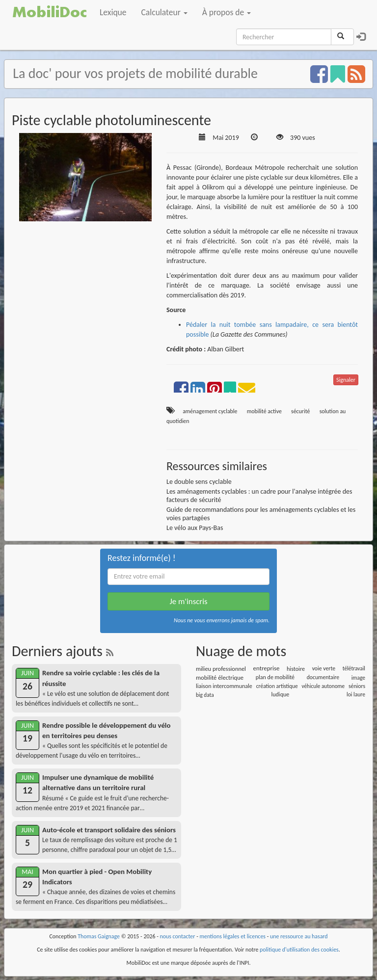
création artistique (277, 686)
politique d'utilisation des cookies (299, 950)
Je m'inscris (188, 601)
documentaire (323, 677)
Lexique (113, 12)
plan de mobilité (275, 677)
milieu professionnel (221, 669)
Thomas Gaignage (99, 936)
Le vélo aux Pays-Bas (195, 528)
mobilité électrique (220, 677)
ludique (280, 694)
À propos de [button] (227, 12)
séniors (357, 686)
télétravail (354, 668)
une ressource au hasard (299, 936)
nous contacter (178, 936)
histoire (296, 669)
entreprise (267, 668)
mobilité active (264, 411)
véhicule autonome (323, 686)
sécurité (301, 411)
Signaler (346, 380)
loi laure (356, 694)
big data (205, 695)
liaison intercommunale (224, 686)
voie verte (324, 668)
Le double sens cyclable (199, 482)
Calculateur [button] (164, 12)
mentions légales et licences (232, 936)
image (358, 678)
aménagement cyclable (210, 411)
